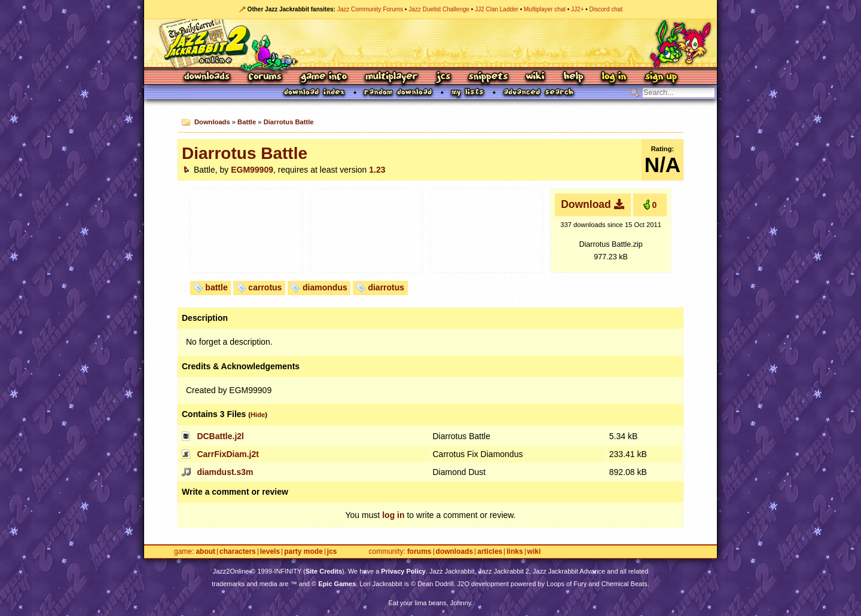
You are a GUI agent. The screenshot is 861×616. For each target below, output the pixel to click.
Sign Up (661, 77)
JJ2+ (577, 9)
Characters (238, 552)
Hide (258, 415)
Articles (490, 552)
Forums (265, 77)
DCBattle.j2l (220, 436)
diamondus (325, 287)
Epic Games (337, 584)
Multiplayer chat (545, 9)
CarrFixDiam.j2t (228, 454)
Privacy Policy (403, 571)
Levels (270, 552)
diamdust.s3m (225, 472)
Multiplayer (391, 77)
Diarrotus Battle (289, 122)
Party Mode (303, 552)
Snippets (488, 77)
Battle (247, 122)
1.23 (377, 170)
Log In (614, 77)
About (205, 552)
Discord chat (606, 9)
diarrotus (386, 287)
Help (573, 77)
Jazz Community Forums (370, 9)
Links (515, 552)
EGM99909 (252, 170)
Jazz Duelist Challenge (439, 9)
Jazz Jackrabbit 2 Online (430, 43)
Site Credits (324, 571)
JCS (443, 77)
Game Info (323, 77)
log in (393, 515)
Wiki (536, 77)
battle (216, 287)
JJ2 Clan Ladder (497, 9)
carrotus (265, 287)
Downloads (208, 77)
